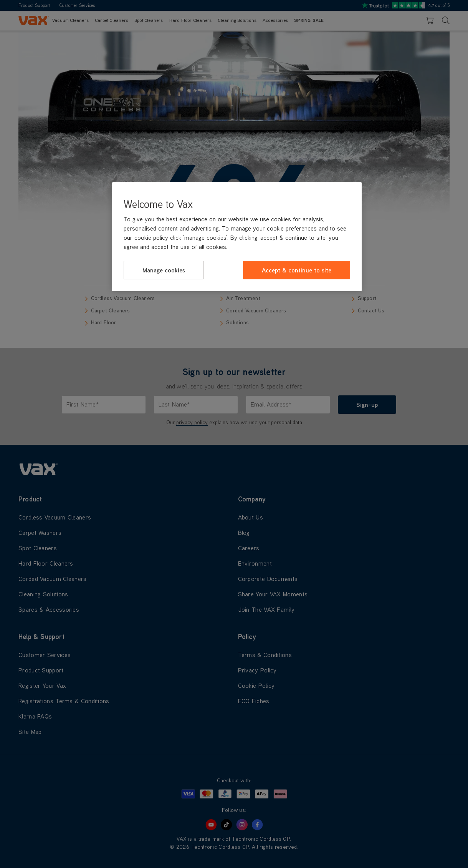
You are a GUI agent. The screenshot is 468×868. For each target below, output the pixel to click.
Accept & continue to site (297, 270)
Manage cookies (164, 270)
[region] (237, 237)
